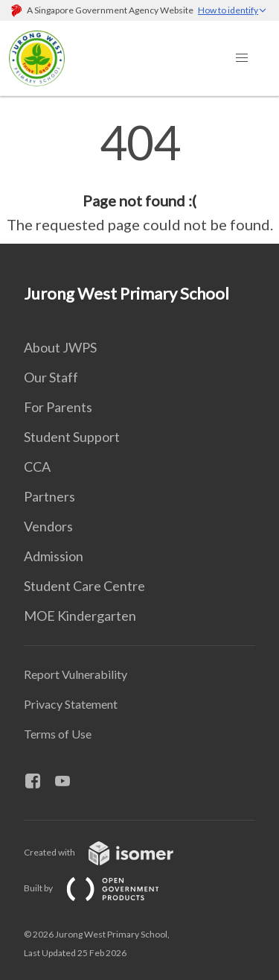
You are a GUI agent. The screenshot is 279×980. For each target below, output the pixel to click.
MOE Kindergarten (80, 616)
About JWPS (60, 347)
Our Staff (51, 377)
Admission (54, 556)
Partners (49, 496)
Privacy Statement (71, 704)
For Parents (58, 407)
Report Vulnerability (76, 674)
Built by (103, 888)
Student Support (72, 437)
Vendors (48, 526)
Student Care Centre (84, 586)
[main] (139, 177)
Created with (110, 852)
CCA (37, 467)
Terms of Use (58, 734)
